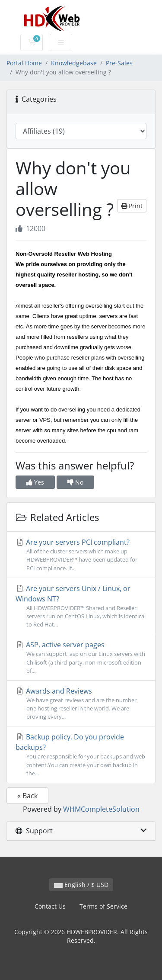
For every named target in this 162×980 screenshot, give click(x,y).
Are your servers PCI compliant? (81, 555)
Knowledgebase (74, 63)
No (75, 482)
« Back (27, 796)
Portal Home (24, 63)
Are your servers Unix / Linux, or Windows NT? (81, 606)
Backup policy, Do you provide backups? (81, 755)
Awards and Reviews (81, 704)
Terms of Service (103, 906)
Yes (35, 482)
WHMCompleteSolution (101, 809)
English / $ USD (81, 885)
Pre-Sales (119, 63)
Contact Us (50, 906)
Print (132, 206)
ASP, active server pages (81, 657)
